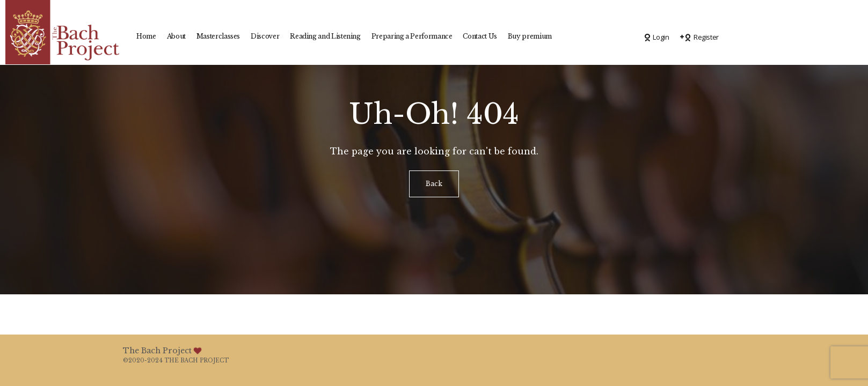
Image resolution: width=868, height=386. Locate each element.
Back (434, 184)
